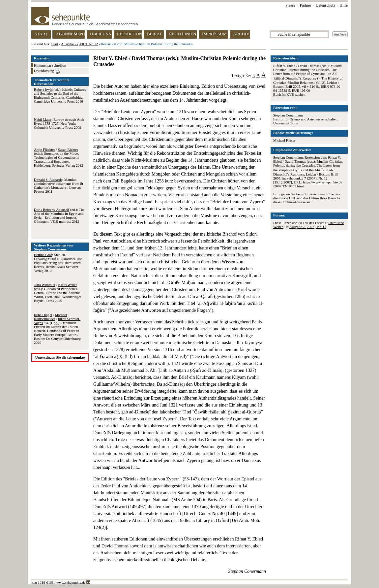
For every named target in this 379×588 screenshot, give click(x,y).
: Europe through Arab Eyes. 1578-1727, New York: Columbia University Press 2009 (59, 123)
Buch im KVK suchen (289, 94)
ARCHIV (241, 34)
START (41, 34)
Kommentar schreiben (50, 65)
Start (55, 44)
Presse (291, 5)
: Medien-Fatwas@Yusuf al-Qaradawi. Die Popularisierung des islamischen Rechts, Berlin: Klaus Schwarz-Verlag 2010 (58, 263)
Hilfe (344, 5)
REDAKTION (130, 34)
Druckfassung (47, 71)
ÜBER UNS (101, 34)
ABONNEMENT (70, 34)
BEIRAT (155, 34)
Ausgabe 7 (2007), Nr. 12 (79, 44)
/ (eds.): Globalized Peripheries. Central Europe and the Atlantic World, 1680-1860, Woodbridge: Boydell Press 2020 (58, 293)
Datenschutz (325, 5)
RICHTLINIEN (183, 34)
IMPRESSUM (214, 34)
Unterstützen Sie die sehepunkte (60, 357)
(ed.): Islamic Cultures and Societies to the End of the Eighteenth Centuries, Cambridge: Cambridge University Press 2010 (60, 95)
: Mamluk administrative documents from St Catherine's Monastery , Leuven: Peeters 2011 (58, 185)
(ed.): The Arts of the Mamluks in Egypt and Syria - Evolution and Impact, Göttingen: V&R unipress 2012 (59, 215)
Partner (306, 5)
